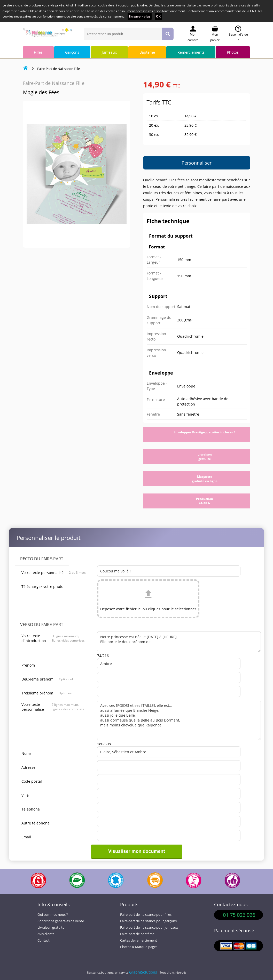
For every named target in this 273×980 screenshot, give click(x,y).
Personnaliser (197, 163)
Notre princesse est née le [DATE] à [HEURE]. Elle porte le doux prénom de (179, 642)
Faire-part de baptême (137, 934)
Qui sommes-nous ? (53, 915)
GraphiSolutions (143, 972)
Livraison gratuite (51, 928)
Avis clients (46, 934)
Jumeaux (109, 52)
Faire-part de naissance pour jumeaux (149, 928)
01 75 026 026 (239, 915)
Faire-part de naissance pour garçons (148, 921)
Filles (38, 52)
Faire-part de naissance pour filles (146, 915)
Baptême (147, 52)
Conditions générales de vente (61, 921)
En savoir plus (140, 16)
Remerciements (191, 52)
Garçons (72, 52)
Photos (233, 52)
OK (158, 16)
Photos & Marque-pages (139, 947)
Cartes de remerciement (139, 940)
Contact (44, 940)
